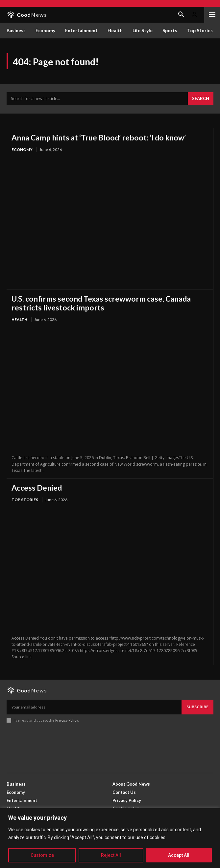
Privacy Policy (67, 720)
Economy (22, 149)
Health (19, 319)
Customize (42, 855)
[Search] (201, 99)
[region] (110, 838)
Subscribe (197, 707)
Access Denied (37, 488)
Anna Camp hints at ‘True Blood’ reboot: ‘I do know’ (99, 138)
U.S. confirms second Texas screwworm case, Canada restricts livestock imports (101, 303)
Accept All (179, 855)
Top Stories (25, 500)
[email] (94, 707)
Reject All (111, 855)
